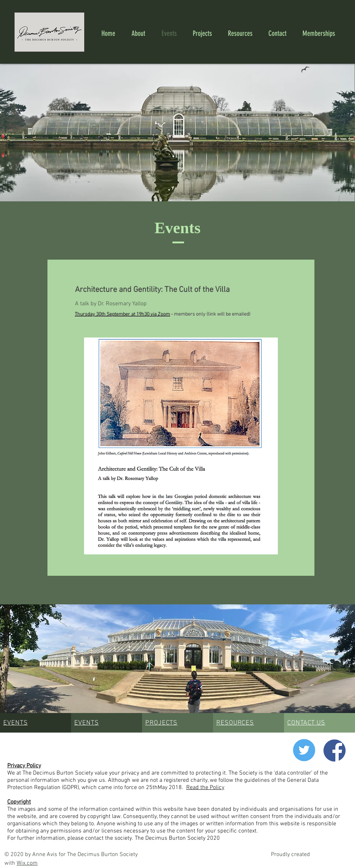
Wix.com (27, 863)
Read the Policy (205, 788)
